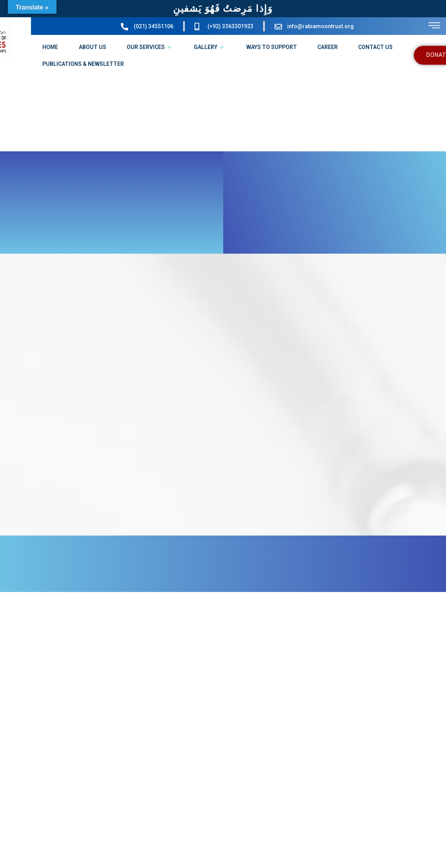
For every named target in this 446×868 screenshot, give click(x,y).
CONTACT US (375, 47)
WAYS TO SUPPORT (272, 47)
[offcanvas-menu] (434, 26)
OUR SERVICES (150, 47)
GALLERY (210, 47)
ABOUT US (93, 47)
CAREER (328, 47)
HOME (50, 47)
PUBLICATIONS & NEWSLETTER (83, 64)
